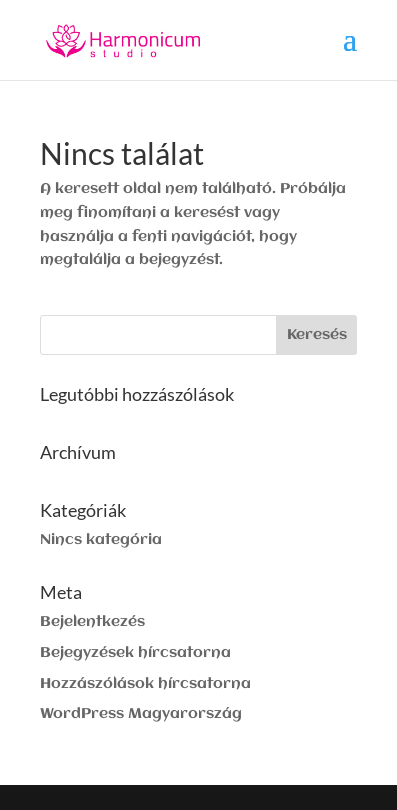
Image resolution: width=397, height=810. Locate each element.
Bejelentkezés (92, 622)
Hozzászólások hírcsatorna (145, 684)
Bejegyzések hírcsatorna (135, 653)
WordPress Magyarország (141, 714)
